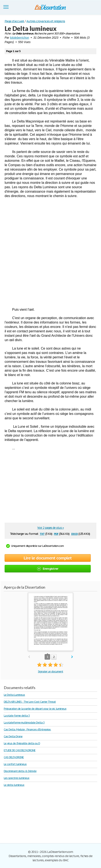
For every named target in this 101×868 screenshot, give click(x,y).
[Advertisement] (50, 253)
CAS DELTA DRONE (14, 757)
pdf (56, 533)
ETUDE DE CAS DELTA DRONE (20, 750)
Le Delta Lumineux (14, 695)
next (72, 657)
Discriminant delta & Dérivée (20, 771)
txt (42, 533)
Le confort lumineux (15, 764)
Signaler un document (50, 671)
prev (29, 657)
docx (74, 533)
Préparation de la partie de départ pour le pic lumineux (35, 709)
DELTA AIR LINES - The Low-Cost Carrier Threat (30, 702)
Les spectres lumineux (17, 778)
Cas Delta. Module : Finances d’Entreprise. (27, 729)
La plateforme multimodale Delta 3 (24, 723)
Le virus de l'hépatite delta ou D (22, 743)
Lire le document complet (48, 558)
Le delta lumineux (14, 785)
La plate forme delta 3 (17, 716)
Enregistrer (48, 569)
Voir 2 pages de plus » (50, 528)
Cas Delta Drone (13, 736)
